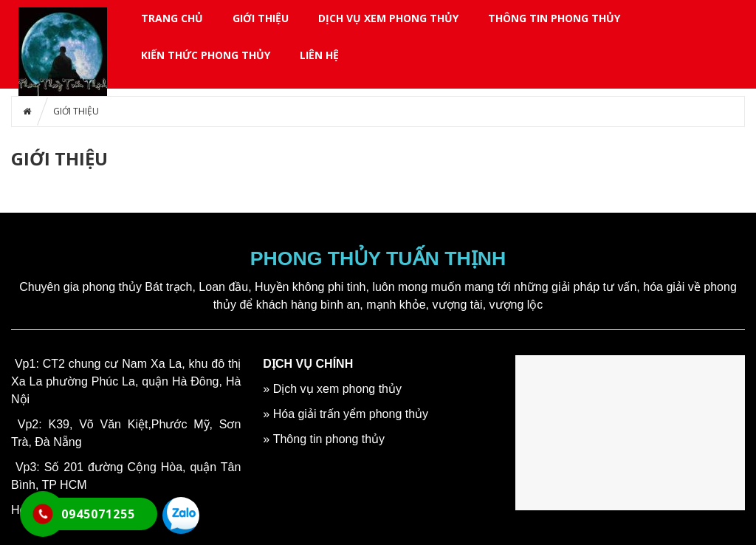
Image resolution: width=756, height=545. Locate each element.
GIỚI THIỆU (261, 18)
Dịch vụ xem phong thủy (337, 389)
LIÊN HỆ (319, 55)
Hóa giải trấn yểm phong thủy (351, 414)
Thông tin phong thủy (329, 439)
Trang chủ (172, 18)
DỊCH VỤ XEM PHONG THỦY (388, 18)
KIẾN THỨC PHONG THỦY (206, 55)
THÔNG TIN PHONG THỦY (554, 18)
